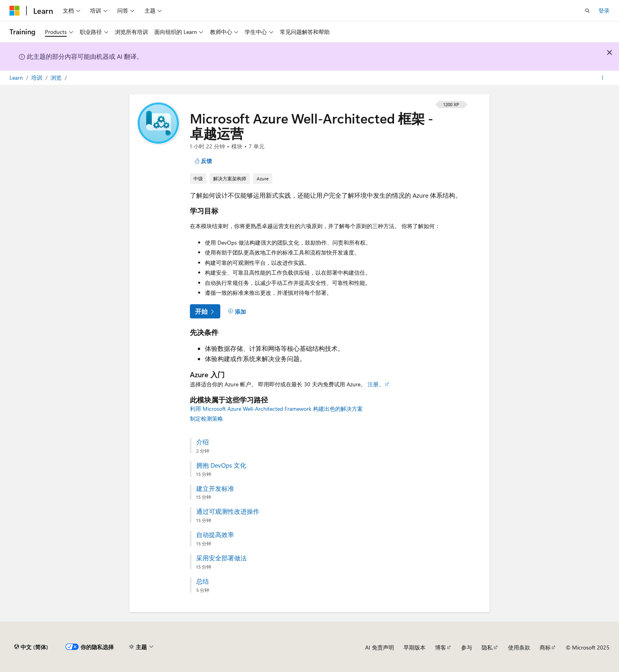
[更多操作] (603, 78)
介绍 (203, 442)
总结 (203, 581)
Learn (17, 78)
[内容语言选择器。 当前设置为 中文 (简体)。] (31, 647)
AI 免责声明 (380, 647)
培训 (38, 78)
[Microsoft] (15, 11)
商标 (545, 647)
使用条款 (519, 647)
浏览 (57, 78)
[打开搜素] (587, 11)
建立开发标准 (215, 489)
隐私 (487, 647)
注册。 (376, 384)
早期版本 (415, 647)
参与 (467, 647)
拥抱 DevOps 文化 (221, 465)
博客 (441, 647)
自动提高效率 (215, 535)
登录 (604, 10)
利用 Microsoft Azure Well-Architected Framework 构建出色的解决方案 (276, 409)
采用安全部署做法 (221, 558)
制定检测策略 (206, 418)
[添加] (237, 311)
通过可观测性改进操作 (228, 511)
